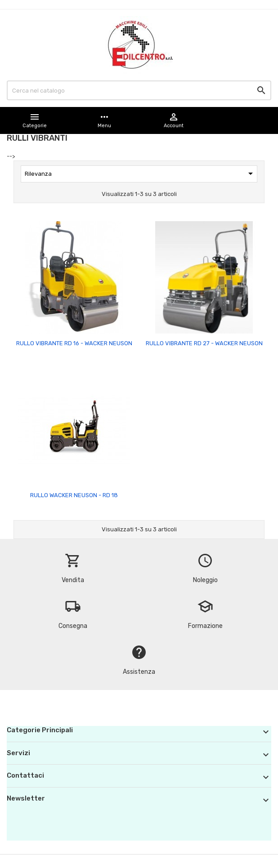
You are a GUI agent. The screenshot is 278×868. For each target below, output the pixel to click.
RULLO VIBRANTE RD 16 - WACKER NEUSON (74, 343)
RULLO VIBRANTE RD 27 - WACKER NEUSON (204, 343)
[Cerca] (139, 90)
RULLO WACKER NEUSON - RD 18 (74, 495)
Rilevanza (140, 174)
